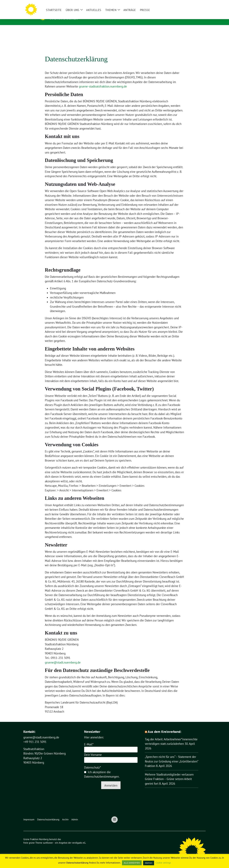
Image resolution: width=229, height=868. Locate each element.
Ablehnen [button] (149, 863)
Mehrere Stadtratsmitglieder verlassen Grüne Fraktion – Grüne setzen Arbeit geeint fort (169, 774)
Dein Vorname (93, 750)
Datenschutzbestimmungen (101, 772)
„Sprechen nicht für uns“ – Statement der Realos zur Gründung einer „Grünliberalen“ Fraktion (171, 756)
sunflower (48, 838)
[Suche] (195, 4)
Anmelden (111, 780)
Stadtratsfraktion (64, 19)
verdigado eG (79, 838)
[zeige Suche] (200, 4)
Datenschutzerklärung (77, 863)
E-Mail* (89, 739)
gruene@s (52, 657)
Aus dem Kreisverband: (165, 727)
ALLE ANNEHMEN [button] (132, 863)
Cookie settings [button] (163, 863)
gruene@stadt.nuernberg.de (41, 732)
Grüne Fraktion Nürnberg (80, 14)
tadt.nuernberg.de (69, 657)
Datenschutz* (93, 762)
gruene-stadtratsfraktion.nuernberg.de (103, 81)
